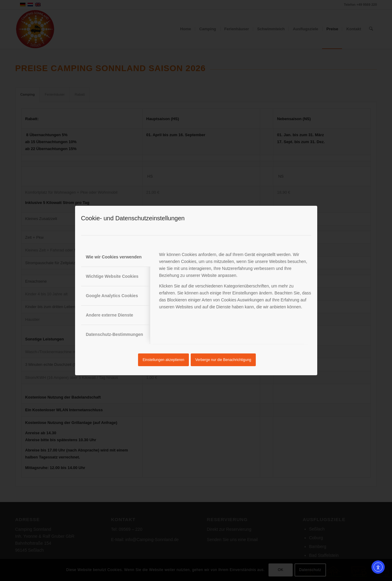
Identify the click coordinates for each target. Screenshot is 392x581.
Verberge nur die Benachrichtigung (223, 360)
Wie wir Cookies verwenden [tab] (114, 257)
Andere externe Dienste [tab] (110, 315)
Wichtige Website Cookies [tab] (112, 276)
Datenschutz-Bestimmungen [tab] (115, 334)
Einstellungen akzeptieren (163, 360)
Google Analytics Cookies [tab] (112, 296)
